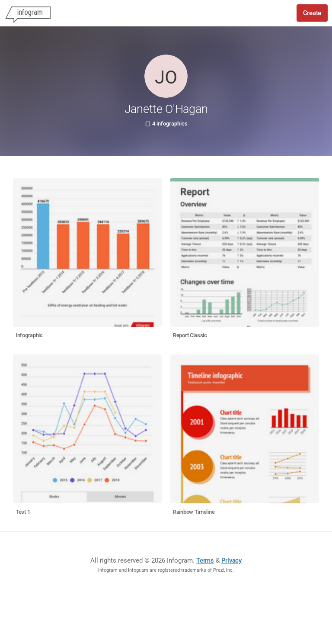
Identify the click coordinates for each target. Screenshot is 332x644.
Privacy (231, 560)
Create (312, 13)
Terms (205, 560)
